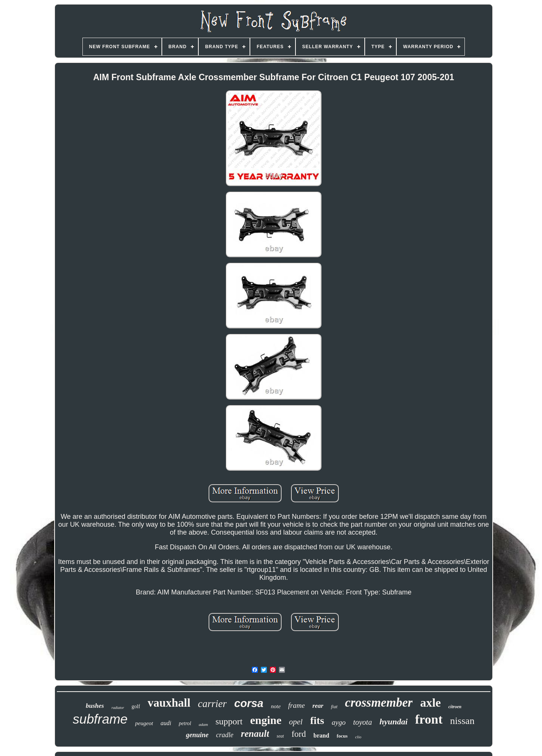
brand (321, 735)
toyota (362, 722)
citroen (455, 707)
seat (280, 736)
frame (297, 705)
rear (318, 706)
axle (430, 703)
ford (298, 734)
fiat (334, 706)
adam (203, 724)
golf (136, 706)
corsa (249, 703)
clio (358, 737)
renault (255, 734)
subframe (100, 719)
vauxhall (169, 703)
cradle (225, 735)
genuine (197, 735)
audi (166, 723)
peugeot (144, 723)
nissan (462, 721)
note (276, 706)
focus (342, 736)
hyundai (394, 722)
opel (296, 722)
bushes (95, 706)
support (229, 721)
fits (317, 720)
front (429, 719)
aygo (339, 722)
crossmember (379, 703)
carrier (212, 704)
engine (266, 720)
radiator (118, 708)
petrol (185, 723)
